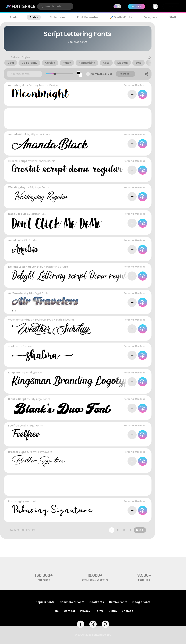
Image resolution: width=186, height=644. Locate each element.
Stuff (173, 17)
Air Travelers (17, 293)
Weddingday (17, 187)
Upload (136, 6)
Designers (151, 17)
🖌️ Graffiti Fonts (121, 17)
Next (140, 530)
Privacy (85, 611)
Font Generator (88, 17)
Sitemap (128, 611)
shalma (13, 346)
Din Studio (31, 240)
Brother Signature (20, 452)
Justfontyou (39, 214)
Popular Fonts (45, 602)
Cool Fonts (97, 602)
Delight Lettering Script (24, 267)
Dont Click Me (17, 214)
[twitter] (93, 624)
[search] (55, 6)
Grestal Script (18, 161)
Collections (57, 17)
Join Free (172, 6)
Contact (69, 611)
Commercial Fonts (72, 602)
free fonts (44, 580)
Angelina (14, 240)
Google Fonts (141, 602)
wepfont (31, 501)
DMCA (113, 611)
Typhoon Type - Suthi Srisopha (54, 320)
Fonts (14, 17)
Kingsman (15, 373)
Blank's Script (17, 399)
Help (56, 611)
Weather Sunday (19, 320)
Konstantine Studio (43, 161)
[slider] (55, 74)
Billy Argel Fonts (41, 134)
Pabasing (15, 501)
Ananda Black (17, 134)
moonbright (16, 85)
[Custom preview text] (24, 74)
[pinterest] (105, 624)
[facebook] (81, 624)
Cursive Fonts (118, 602)
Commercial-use (102, 74)
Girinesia (28, 346)
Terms (99, 611)
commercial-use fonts (95, 580)
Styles (34, 17)
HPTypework (44, 452)
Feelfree (14, 426)
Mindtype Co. (34, 373)
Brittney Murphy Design (43, 85)
